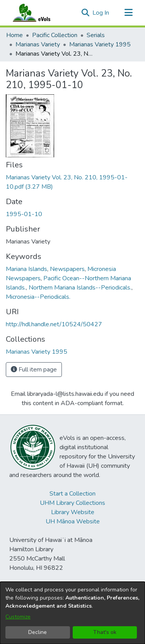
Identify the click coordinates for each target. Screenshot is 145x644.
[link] (37, 352)
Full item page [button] (34, 370)
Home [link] (14, 35)
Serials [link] (96, 35)
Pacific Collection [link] (55, 35)
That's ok (105, 632)
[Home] (39, 13)
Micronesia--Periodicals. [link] (38, 297)
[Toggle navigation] (128, 13)
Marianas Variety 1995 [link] (100, 44)
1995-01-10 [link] (24, 214)
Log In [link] (101, 13)
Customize (18, 617)
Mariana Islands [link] (26, 269)
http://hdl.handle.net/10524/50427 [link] (54, 324)
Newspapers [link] (67, 269)
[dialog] (72, 613)
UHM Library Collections (72, 503)
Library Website (73, 512)
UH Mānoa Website (73, 521)
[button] (85, 13)
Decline (38, 632)
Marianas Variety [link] (38, 44)
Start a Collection (72, 494)
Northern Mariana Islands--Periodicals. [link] (80, 288)
